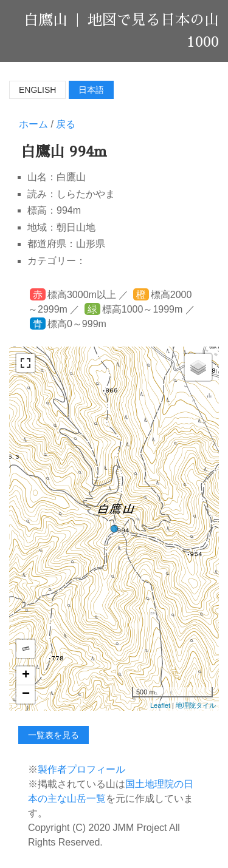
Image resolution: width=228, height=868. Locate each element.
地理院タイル (196, 705)
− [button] (26, 694)
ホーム (33, 124)
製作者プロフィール (81, 769)
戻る (66, 124)
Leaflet (160, 705)
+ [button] (26, 676)
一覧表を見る (54, 735)
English (37, 90)
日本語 (91, 90)
